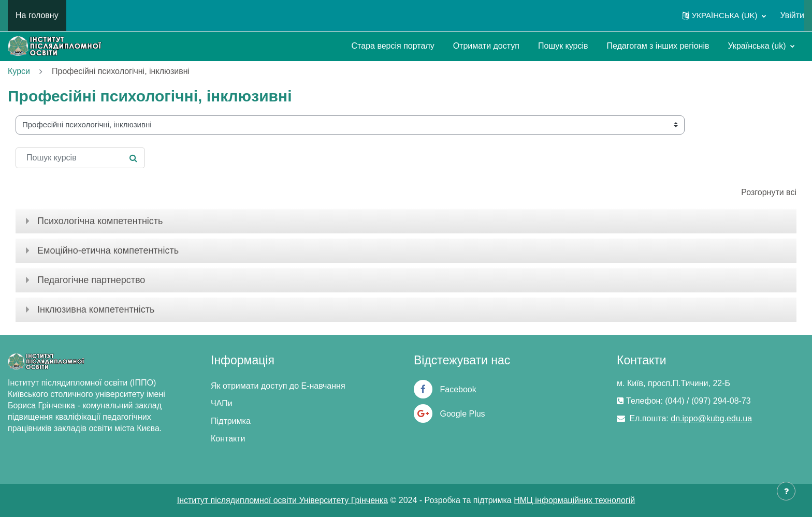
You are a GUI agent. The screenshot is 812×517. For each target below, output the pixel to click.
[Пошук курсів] (80, 158)
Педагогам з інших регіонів (658, 46)
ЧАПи (222, 403)
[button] (724, 16)
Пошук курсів (563, 46)
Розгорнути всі (769, 192)
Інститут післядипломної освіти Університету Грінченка (282, 500)
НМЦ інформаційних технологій (574, 500)
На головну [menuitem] (37, 15)
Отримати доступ (486, 46)
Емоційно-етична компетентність (108, 250)
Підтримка (231, 421)
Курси (19, 71)
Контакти (228, 439)
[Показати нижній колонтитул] (786, 491)
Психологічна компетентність (100, 221)
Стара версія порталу (393, 46)
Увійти (792, 15)
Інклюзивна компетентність (96, 309)
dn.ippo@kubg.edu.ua (711, 418)
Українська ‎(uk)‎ (758, 46)
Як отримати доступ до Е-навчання (278, 386)
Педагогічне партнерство (91, 280)
